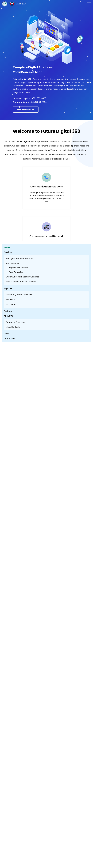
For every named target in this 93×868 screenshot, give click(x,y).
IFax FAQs (10, 299)
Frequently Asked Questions (19, 295)
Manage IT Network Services (19, 258)
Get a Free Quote (26, 109)
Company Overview (15, 322)
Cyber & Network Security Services (22, 277)
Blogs (6, 334)
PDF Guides (11, 304)
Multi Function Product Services (21, 282)
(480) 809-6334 (39, 102)
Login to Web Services (19, 268)
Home (7, 247)
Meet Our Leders (14, 327)
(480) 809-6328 (38, 98)
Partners (8, 311)
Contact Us (9, 339)
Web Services (12, 263)
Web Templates (16, 272)
